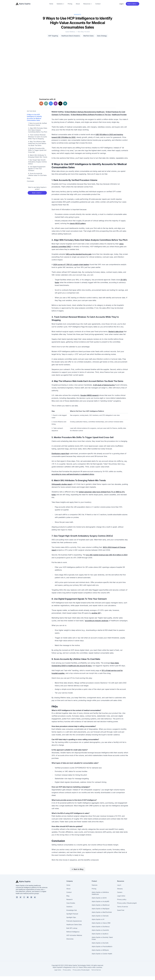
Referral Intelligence (73, 935)
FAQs (29, 182)
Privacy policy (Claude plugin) (127, 907)
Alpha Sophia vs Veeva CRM (101, 927)
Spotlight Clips (71, 921)
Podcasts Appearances (74, 925)
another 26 (96, 617)
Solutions (69, 910)
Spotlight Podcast (72, 917)
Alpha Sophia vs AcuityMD (100, 905)
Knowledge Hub (72, 914)
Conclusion (30, 185)
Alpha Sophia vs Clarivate (100, 919)
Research (69, 903)
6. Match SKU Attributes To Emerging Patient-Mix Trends (38, 160)
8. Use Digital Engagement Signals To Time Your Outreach (37, 172)
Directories (70, 943)
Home (51, 4)
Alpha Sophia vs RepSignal (101, 912)
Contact (98, 4)
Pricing (70, 4)
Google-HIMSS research (90, 399)
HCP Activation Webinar (74, 939)
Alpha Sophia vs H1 (98, 923)
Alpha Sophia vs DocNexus (101, 930)
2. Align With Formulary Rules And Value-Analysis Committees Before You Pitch (38, 134)
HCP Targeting (53, 36)
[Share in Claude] (41, 107)
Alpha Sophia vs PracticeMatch (102, 950)
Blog (68, 899)
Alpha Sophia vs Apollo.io (100, 937)
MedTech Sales (89, 36)
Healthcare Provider (119, 118)
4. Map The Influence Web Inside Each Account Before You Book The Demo (37, 147)
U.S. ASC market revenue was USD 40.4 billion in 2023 (107, 558)
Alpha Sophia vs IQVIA (99, 901)
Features (95, 889)
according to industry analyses (97, 624)
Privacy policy (122, 903)
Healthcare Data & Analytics (71, 36)
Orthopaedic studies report (62, 488)
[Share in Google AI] (51, 107)
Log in (121, 4)
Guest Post (121, 914)
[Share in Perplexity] (65, 107)
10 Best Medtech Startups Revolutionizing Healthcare (84, 115)
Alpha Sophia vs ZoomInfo (100, 934)
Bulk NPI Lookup (72, 932)
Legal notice (121, 899)
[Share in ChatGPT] (46, 107)
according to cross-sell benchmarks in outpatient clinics (73, 478)
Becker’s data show (116, 335)
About (78, 4)
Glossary (120, 892)
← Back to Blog (77, 873)
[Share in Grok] (60, 107)
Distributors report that (60, 457)
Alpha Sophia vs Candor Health (102, 957)
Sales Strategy (102, 36)
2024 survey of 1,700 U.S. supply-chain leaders (71, 268)
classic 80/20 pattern (78, 227)
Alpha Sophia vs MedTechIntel (102, 916)
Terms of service (123, 910)
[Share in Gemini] (56, 107)
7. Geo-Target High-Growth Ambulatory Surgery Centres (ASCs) (37, 165)
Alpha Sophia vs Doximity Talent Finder (102, 942)
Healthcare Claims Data (74, 928)
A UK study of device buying (104, 389)
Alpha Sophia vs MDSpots (100, 954)
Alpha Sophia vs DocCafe (100, 947)
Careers (120, 896)
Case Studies (71, 907)
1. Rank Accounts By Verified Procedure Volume (37, 128)
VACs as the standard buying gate (79, 258)
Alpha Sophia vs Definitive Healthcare (100, 897)
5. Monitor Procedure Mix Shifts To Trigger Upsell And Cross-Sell (37, 154)
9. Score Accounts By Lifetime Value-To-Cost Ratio (37, 178)
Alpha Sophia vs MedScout (101, 909)
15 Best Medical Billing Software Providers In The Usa (91, 118)
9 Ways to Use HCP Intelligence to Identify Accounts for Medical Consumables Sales (34, 121)
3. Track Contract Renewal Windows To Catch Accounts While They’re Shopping (38, 140)
